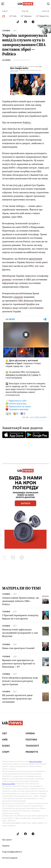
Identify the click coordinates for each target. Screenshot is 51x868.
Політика (31, 740)
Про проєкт (7, 840)
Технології (32, 746)
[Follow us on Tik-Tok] (18, 22)
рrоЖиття (32, 752)
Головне (6, 31)
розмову (7, 279)
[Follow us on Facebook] (25, 22)
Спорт (6, 752)
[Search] (48, 4)
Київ (5, 740)
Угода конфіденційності (12, 852)
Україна (30, 734)
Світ (15, 31)
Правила (6, 846)
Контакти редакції (10, 858)
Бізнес (6, 746)
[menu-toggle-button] (3, 4)
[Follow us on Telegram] (33, 22)
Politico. (27, 122)
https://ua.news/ (35, 761)
